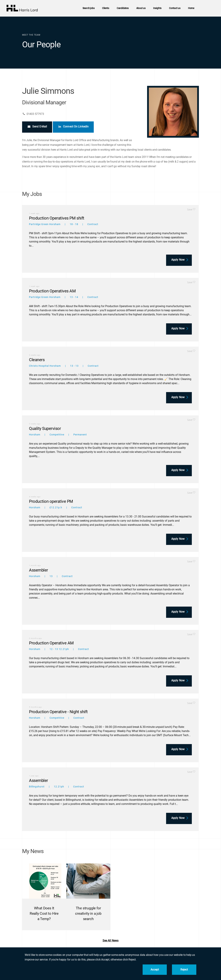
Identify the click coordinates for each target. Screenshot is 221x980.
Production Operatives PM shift (57, 218)
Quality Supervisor (45, 429)
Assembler (39, 570)
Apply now (178, 260)
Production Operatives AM (52, 291)
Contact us (175, 8)
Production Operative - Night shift (58, 712)
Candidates (123, 8)
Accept (155, 970)
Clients (106, 8)
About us (141, 8)
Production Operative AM (51, 643)
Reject (184, 970)
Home (191, 8)
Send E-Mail (37, 127)
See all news (110, 941)
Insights (157, 8)
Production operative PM (51, 501)
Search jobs (89, 8)
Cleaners (37, 360)
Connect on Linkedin (73, 127)
